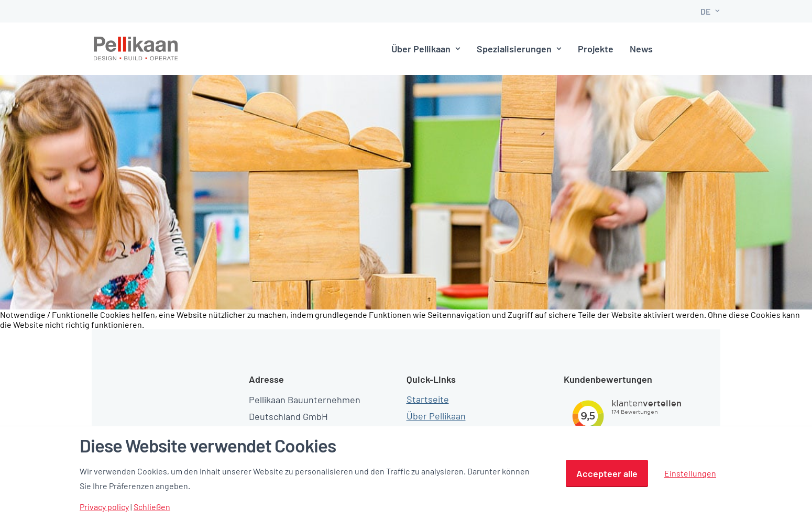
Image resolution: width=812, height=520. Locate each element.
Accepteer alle (607, 473)
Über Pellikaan (402, 49)
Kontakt (681, 49)
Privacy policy (104, 507)
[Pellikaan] (136, 49)
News (617, 49)
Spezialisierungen (495, 49)
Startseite (428, 382)
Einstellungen (690, 473)
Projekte (572, 49)
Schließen (152, 507)
